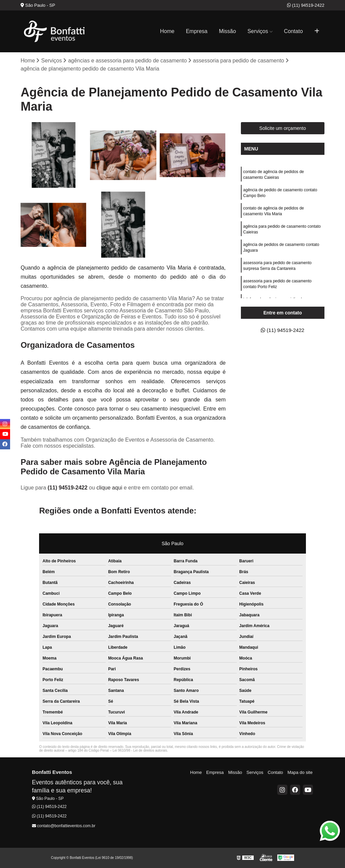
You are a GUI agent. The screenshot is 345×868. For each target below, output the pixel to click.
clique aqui (109, 488)
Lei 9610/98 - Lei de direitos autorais (140, 751)
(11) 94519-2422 (306, 5)
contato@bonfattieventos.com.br (64, 826)
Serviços (258, 31)
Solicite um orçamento (283, 129)
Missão (228, 31)
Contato (293, 31)
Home (167, 31)
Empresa (197, 31)
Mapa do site (301, 773)
